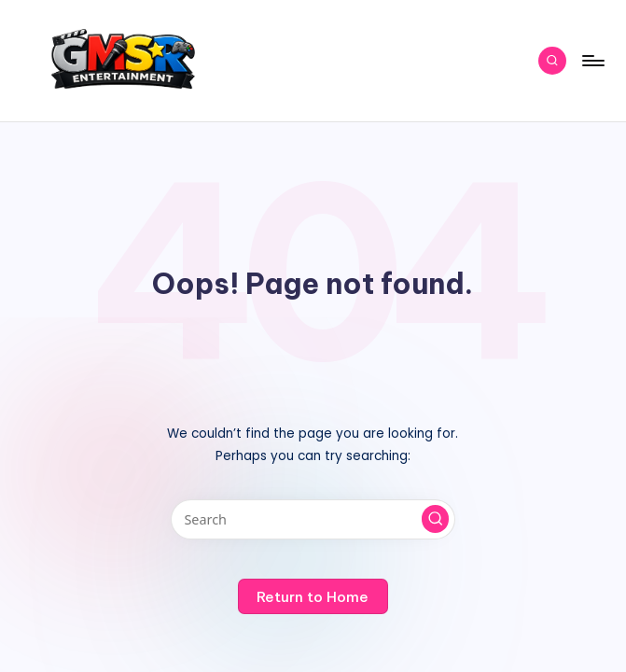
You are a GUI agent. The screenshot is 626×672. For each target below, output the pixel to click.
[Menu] (592, 61)
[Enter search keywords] (313, 519)
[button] (436, 519)
